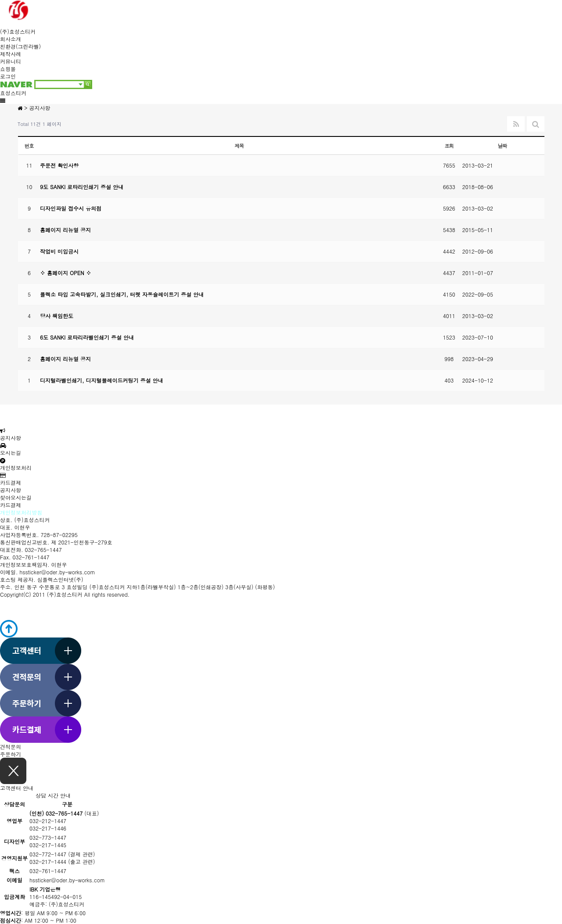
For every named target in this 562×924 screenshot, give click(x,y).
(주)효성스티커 (18, 31)
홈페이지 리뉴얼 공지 (65, 230)
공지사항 (11, 435)
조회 (449, 146)
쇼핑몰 (8, 69)
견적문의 (11, 747)
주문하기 (11, 754)
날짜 (503, 146)
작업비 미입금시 (59, 251)
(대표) (64, 813)
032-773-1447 (48, 837)
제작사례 (11, 54)
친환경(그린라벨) (20, 46)
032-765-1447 (43, 550)
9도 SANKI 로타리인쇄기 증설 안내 (82, 187)
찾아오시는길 (16, 497)
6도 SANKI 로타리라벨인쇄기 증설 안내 (87, 337)
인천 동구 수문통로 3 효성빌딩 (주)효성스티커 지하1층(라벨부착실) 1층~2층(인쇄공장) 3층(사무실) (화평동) (145, 587)
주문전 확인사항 (59, 165)
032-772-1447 (48, 854)
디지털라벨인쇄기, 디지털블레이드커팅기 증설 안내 (102, 380)
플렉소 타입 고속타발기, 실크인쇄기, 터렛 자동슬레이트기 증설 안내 (122, 294)
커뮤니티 (11, 61)
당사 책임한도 (57, 316)
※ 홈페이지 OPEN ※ (66, 273)
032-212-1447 (48, 821)
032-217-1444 (48, 861)
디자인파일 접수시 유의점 (71, 208)
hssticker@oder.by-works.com (58, 572)
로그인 (8, 76)
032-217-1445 (48, 845)
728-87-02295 (59, 535)
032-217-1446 (48, 828)
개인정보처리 (16, 465)
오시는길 (11, 450)
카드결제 (11, 480)
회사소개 (11, 39)
